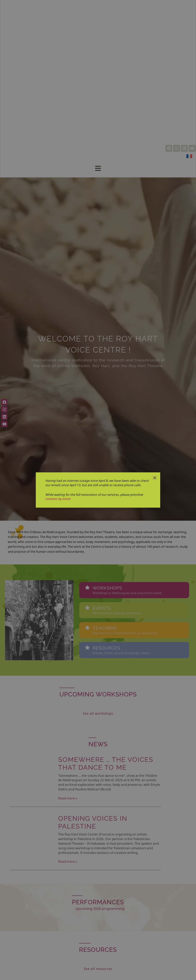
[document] (98, 490)
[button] (155, 478)
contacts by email (58, 499)
